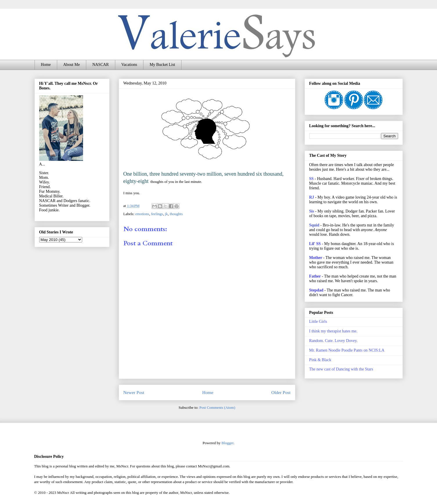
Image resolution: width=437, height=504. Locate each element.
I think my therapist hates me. (333, 331)
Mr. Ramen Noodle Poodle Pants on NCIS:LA (347, 350)
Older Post (281, 392)
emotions (142, 214)
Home (46, 65)
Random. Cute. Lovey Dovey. (333, 341)
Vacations (129, 65)
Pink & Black (320, 360)
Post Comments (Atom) (217, 407)
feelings (157, 214)
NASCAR (101, 65)
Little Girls (318, 322)
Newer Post (134, 392)
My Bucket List (162, 65)
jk (166, 214)
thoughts (176, 214)
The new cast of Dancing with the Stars (341, 369)
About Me (72, 65)
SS (312, 179)
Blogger (228, 443)
